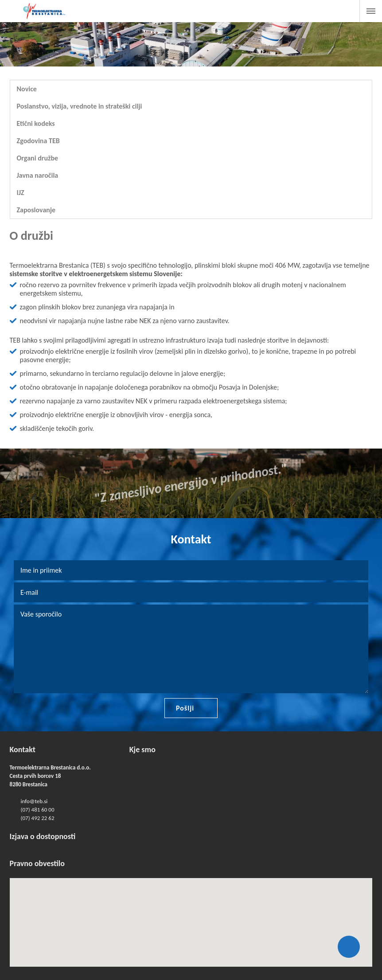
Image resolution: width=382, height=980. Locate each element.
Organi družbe (38, 158)
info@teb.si (34, 801)
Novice (27, 89)
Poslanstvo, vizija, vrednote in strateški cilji (80, 106)
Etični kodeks (36, 123)
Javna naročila (38, 175)
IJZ (21, 193)
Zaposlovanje (36, 210)
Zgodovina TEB (38, 141)
